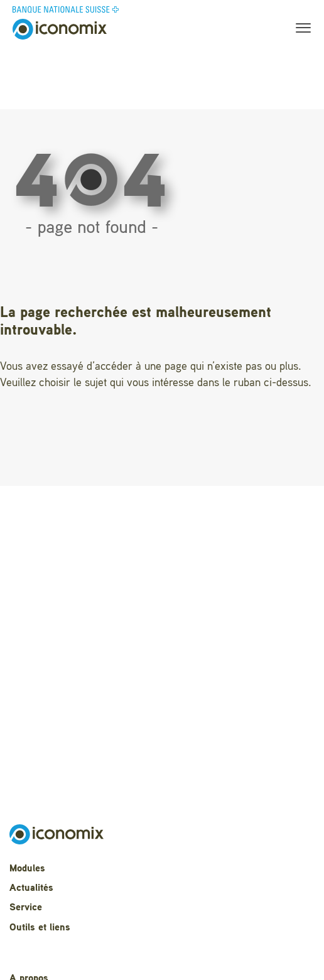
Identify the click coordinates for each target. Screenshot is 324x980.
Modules (27, 869)
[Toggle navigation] (300, 30)
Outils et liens (40, 928)
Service (26, 908)
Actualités (31, 888)
